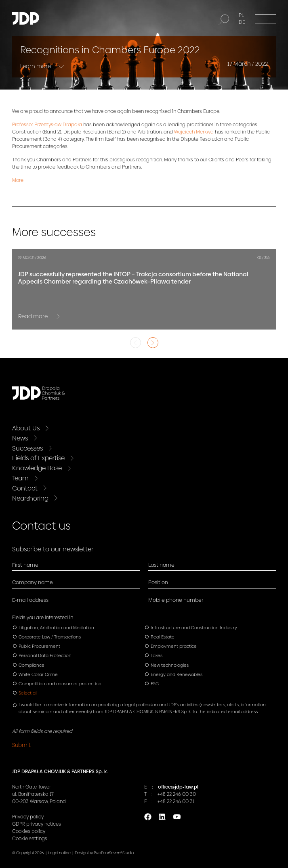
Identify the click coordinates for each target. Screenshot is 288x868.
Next (153, 343)
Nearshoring (30, 498)
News (20, 438)
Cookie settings (30, 839)
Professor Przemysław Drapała (47, 125)
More (18, 180)
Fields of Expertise (38, 458)
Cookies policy (29, 831)
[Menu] (266, 18)
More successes (54, 232)
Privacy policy (28, 817)
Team (20, 478)
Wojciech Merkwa (194, 132)
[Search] (224, 20)
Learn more (36, 66)
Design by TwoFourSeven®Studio (104, 853)
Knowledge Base (37, 468)
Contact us (41, 526)
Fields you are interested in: (43, 618)
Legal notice (59, 853)
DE (242, 22)
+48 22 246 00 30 (177, 794)
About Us (26, 428)
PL (241, 15)
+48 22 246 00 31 (176, 801)
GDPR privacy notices (37, 824)
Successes (27, 448)
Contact (25, 488)
